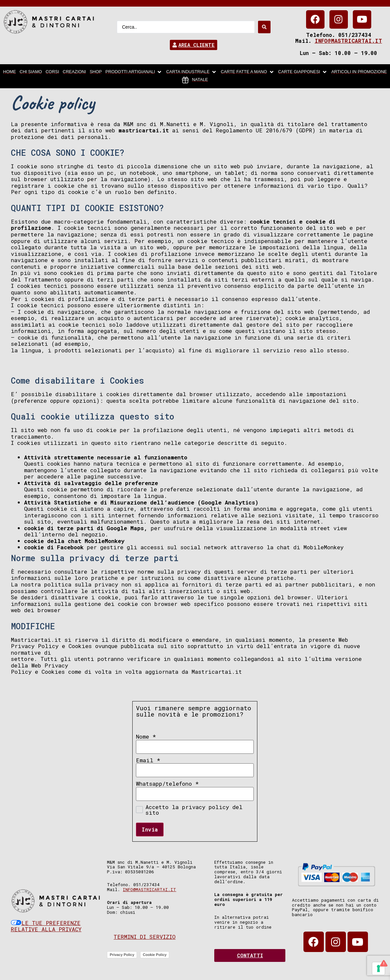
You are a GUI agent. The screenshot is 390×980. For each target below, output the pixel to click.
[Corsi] (52, 72)
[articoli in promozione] (359, 72)
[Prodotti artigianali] (134, 72)
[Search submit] (264, 27)
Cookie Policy (155, 955)
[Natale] (195, 80)
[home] (10, 72)
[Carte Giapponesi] (303, 72)
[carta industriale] (192, 72)
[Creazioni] (75, 72)
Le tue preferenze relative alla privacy (46, 926)
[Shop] (96, 72)
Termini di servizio (144, 937)
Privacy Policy (122, 955)
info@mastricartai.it (348, 41)
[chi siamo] (31, 72)
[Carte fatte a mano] (248, 72)
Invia (150, 829)
